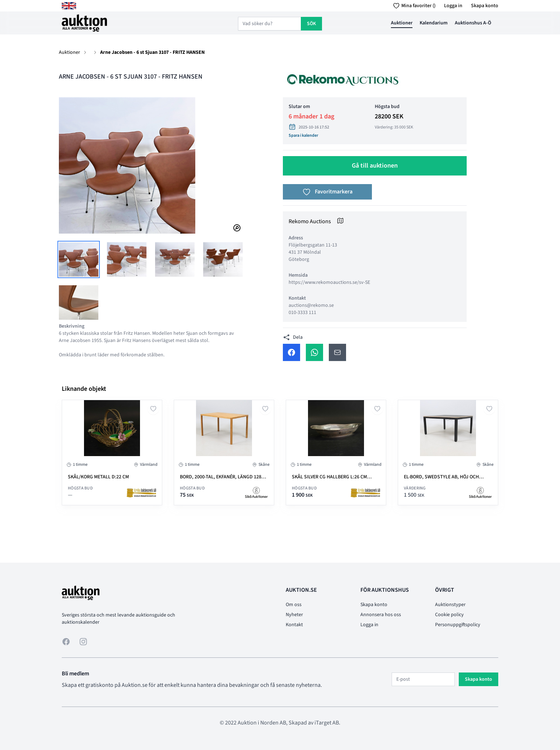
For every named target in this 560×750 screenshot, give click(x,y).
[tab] (79, 259)
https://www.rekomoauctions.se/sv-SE (329, 282)
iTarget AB (327, 723)
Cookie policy (449, 615)
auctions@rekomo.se (311, 305)
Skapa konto (485, 6)
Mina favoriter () (413, 6)
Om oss (294, 605)
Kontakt (294, 625)
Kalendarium (434, 23)
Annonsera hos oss (381, 615)
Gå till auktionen (375, 166)
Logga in (453, 6)
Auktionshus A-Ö (473, 23)
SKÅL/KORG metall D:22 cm (98, 477)
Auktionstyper (450, 605)
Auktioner (402, 23)
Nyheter (294, 615)
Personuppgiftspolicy (458, 625)
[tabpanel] (151, 165)
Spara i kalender (303, 135)
